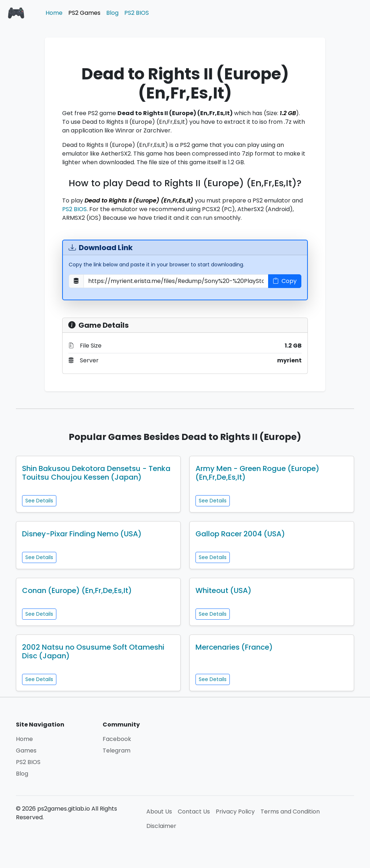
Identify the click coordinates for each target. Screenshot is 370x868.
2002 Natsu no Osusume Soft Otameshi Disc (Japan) (93, 651)
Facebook (117, 739)
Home (54, 13)
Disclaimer (161, 826)
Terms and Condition (290, 812)
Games (26, 751)
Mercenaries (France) (234, 647)
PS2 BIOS (137, 13)
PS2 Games (84, 13)
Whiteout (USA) (223, 590)
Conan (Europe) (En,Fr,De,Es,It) (77, 590)
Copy (285, 281)
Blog (112, 13)
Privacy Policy (235, 812)
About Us (159, 812)
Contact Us (194, 812)
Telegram (117, 751)
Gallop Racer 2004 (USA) (240, 534)
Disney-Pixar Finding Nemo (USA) (82, 534)
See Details (39, 501)
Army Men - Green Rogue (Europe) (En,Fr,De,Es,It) (257, 473)
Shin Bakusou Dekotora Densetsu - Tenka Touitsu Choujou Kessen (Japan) (96, 473)
